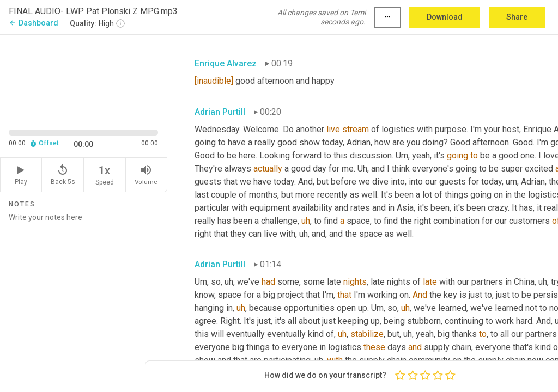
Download (445, 17)
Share (517, 17)
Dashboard (34, 23)
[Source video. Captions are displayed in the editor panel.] (84, 77)
